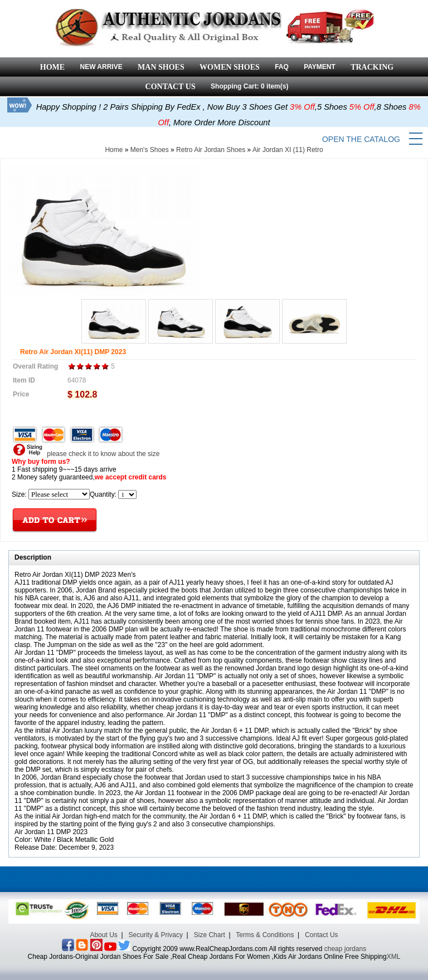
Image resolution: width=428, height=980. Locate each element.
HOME (52, 67)
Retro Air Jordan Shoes (211, 150)
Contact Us (321, 935)
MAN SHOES (161, 67)
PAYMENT (320, 67)
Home (114, 150)
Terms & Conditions (265, 935)
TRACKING (372, 67)
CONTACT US (171, 87)
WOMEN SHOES (230, 67)
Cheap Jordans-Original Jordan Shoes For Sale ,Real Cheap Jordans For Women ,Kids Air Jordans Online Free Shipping (207, 957)
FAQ (282, 67)
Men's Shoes (150, 150)
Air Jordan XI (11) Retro (288, 150)
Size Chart (210, 935)
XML (394, 957)
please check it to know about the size (86, 454)
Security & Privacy (156, 935)
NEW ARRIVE (101, 67)
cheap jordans (345, 949)
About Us (103, 935)
